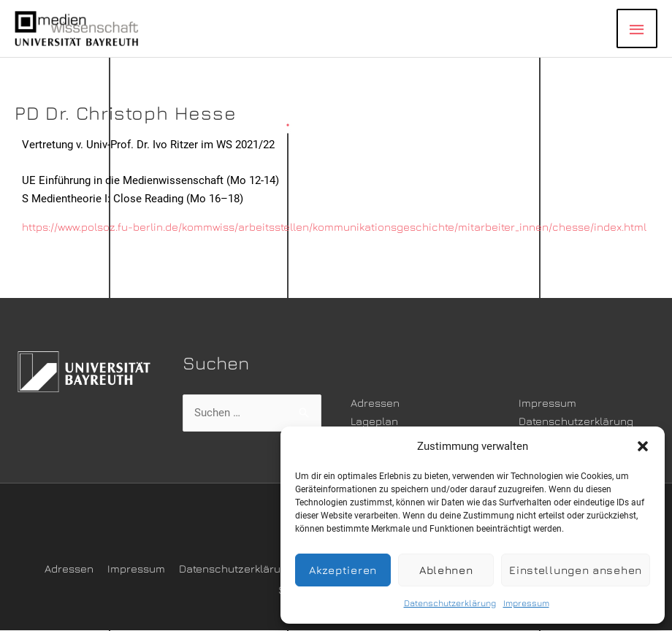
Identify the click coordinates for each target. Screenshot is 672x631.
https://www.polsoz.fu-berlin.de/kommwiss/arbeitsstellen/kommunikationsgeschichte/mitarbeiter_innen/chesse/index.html (336, 227)
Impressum (526, 603)
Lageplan (375, 421)
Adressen (375, 403)
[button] (643, 446)
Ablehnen (446, 570)
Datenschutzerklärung (450, 603)
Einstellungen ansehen (576, 570)
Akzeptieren (343, 570)
